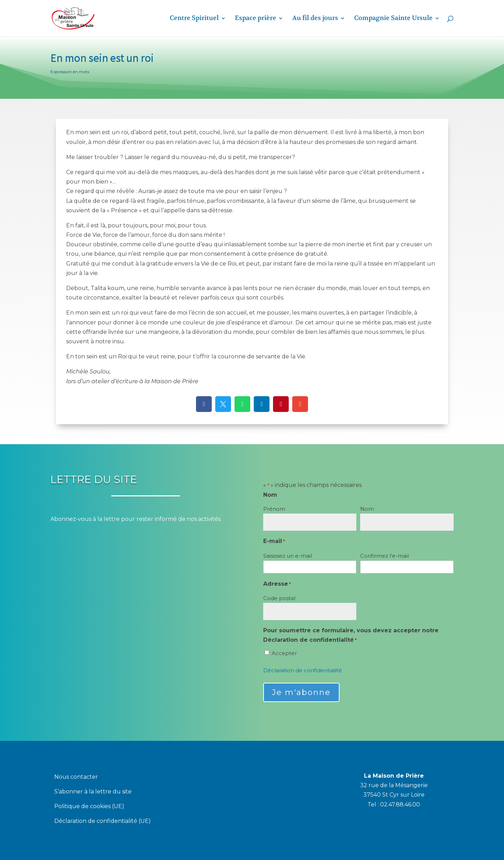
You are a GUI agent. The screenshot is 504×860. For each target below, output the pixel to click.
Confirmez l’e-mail (384, 556)
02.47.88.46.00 (400, 804)
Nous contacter (76, 777)
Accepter (284, 653)
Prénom (274, 509)
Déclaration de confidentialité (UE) (103, 821)
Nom (367, 509)
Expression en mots (70, 72)
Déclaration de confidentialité (303, 670)
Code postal (279, 598)
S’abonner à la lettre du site (93, 792)
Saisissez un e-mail (288, 556)
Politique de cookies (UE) (89, 807)
